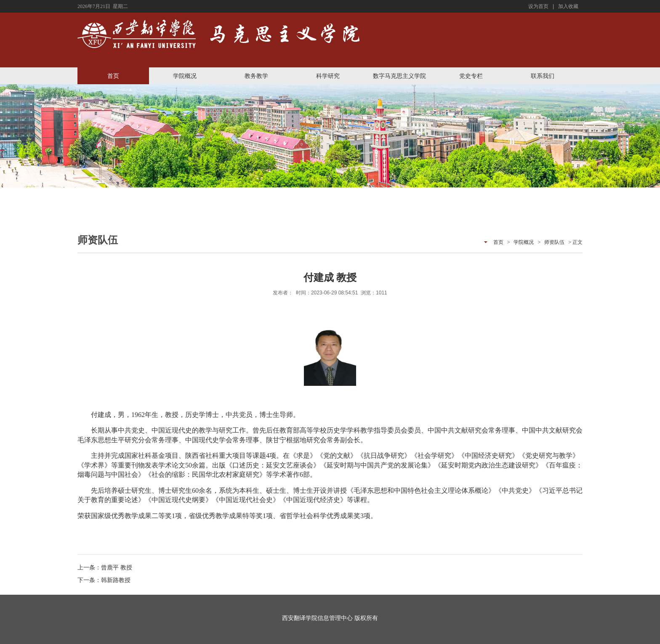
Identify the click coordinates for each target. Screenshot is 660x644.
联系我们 (543, 76)
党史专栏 (471, 76)
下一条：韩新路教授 (104, 580)
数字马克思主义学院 (399, 76)
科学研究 (328, 76)
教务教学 (256, 76)
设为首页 (538, 6)
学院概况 (185, 76)
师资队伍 (554, 242)
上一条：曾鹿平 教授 (105, 567)
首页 (113, 76)
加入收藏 (568, 6)
